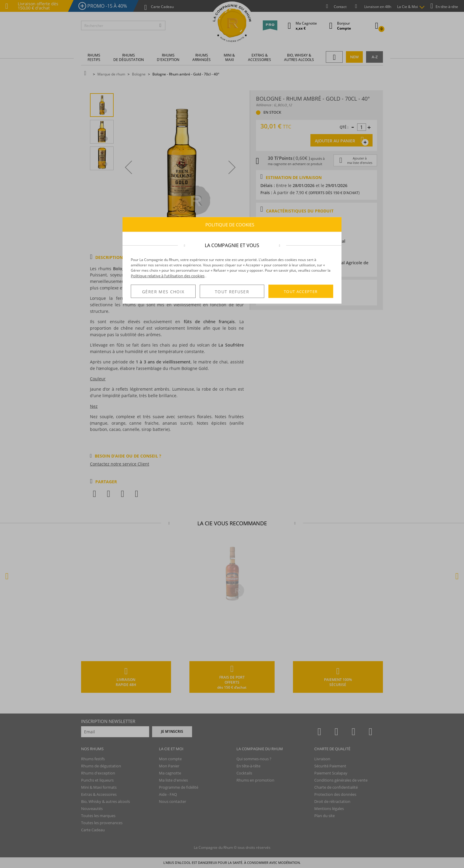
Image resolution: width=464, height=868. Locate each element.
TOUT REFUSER (232, 292)
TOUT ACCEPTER (301, 291)
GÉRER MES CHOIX (163, 292)
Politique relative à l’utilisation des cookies (168, 276)
